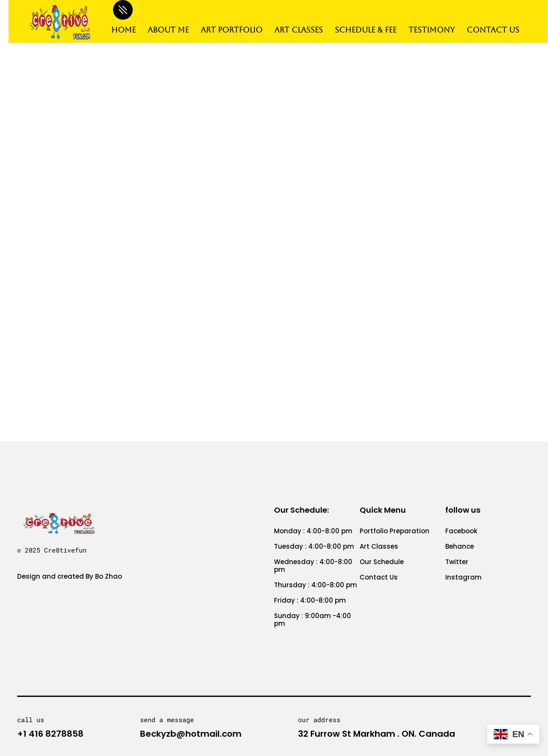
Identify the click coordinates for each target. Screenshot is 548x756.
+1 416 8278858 (50, 734)
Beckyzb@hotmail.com (191, 734)
